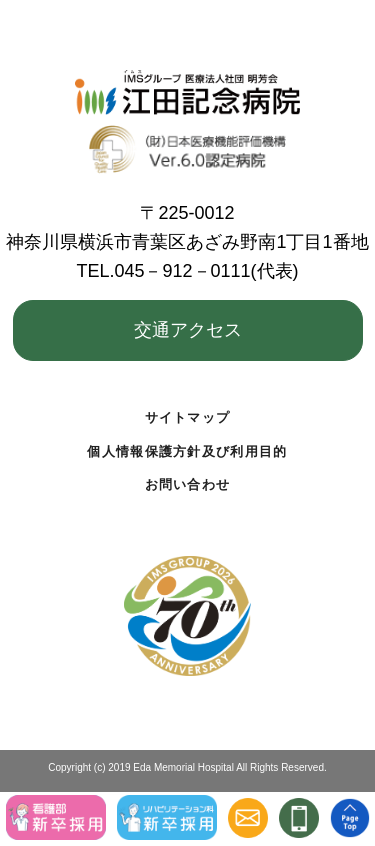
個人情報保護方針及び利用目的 (187, 451)
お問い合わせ (188, 484)
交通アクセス (188, 330)
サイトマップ (188, 417)
